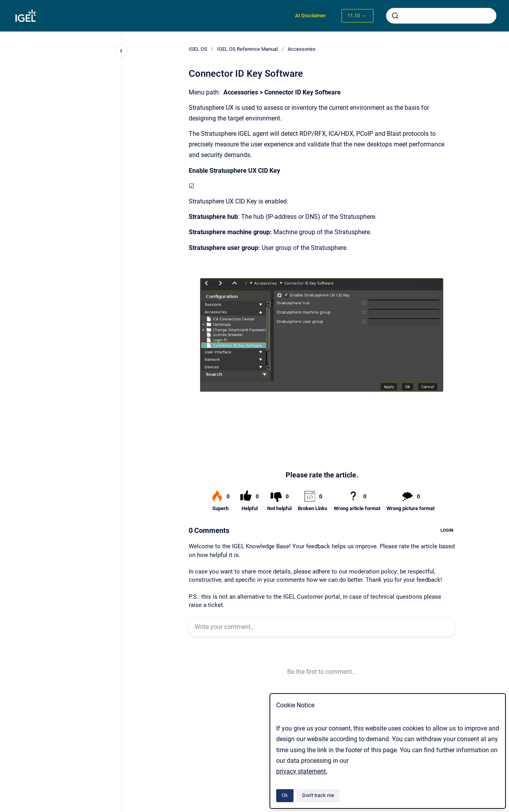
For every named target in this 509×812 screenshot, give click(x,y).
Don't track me (318, 795)
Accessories (302, 49)
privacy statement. (302, 771)
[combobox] (441, 16)
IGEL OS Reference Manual (247, 49)
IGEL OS (198, 49)
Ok (285, 795)
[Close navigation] (121, 51)
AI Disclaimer (310, 16)
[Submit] (395, 16)
